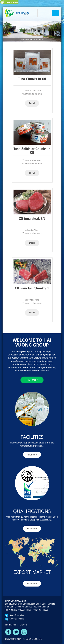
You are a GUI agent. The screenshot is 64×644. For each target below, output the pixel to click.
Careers (24, 625)
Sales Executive (17, 615)
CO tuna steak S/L (32, 219)
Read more (32, 380)
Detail (32, 103)
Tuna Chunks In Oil (32, 79)
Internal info (10, 625)
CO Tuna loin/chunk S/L (32, 289)
